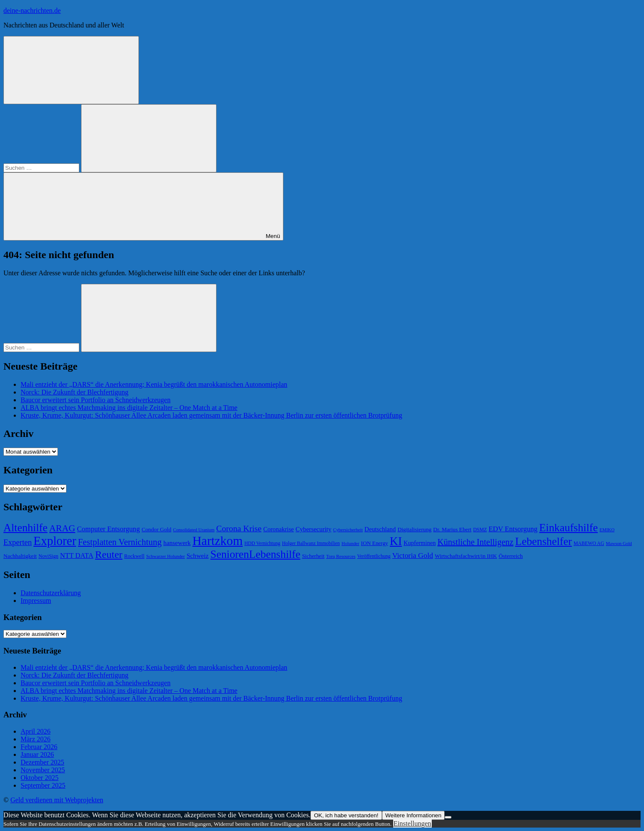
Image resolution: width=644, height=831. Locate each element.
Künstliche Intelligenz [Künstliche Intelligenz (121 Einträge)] (475, 542)
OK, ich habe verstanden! (346, 815)
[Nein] (448, 817)
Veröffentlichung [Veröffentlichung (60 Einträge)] (374, 556)
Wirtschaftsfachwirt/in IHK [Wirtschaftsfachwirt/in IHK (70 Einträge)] (466, 556)
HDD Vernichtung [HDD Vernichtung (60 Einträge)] (262, 543)
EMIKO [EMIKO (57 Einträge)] (607, 530)
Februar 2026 (39, 747)
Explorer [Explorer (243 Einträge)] (55, 541)
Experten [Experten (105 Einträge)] (18, 542)
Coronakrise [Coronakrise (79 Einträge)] (278, 529)
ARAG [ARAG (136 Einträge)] (62, 528)
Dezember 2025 (42, 762)
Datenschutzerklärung (51, 593)
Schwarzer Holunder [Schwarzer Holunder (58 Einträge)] (166, 556)
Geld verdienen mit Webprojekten (57, 800)
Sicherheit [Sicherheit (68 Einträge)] (313, 556)
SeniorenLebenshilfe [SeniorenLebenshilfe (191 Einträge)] (256, 554)
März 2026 (36, 739)
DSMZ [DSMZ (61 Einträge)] (480, 530)
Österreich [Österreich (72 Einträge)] (511, 556)
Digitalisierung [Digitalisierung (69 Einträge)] (414, 529)
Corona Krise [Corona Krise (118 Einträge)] (239, 528)
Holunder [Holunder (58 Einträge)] (351, 543)
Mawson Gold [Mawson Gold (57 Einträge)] (619, 543)
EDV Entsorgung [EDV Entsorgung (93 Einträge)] (513, 529)
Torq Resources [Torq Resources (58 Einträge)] (341, 556)
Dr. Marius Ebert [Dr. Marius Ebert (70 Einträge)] (452, 529)
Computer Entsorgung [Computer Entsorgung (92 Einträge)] (108, 529)
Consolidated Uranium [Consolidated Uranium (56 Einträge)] (194, 530)
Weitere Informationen (414, 815)
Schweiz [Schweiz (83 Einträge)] (197, 556)
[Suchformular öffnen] (71, 70)
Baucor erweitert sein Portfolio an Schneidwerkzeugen (96, 400)
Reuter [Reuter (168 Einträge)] (109, 554)
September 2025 (43, 785)
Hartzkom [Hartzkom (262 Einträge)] (218, 541)
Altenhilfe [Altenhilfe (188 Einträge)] (26, 527)
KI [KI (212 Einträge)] (396, 541)
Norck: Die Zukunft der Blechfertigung (74, 392)
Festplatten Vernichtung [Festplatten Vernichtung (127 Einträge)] (120, 542)
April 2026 (36, 731)
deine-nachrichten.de (32, 11)
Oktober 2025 (39, 778)
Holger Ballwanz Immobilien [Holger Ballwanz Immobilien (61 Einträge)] (311, 543)
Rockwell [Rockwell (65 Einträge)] (134, 556)
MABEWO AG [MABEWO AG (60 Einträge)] (589, 543)
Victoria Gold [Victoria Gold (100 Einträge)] (413, 555)
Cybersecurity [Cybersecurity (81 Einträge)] (313, 529)
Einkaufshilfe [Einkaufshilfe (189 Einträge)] (569, 527)
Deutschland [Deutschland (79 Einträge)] (380, 529)
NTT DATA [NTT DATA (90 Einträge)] (77, 556)
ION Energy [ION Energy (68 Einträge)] (375, 543)
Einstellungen (412, 823)
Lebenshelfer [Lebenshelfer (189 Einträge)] (543, 541)
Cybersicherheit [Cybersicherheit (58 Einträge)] (348, 530)
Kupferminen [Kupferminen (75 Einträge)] (420, 543)
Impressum (36, 601)
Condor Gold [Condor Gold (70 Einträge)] (156, 529)
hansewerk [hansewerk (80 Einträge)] (177, 543)
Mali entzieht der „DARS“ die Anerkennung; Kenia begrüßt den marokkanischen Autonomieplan (154, 384)
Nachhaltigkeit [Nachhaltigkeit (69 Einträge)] (20, 556)
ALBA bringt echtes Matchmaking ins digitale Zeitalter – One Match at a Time (129, 408)
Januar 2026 (37, 754)
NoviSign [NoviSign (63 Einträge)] (48, 556)
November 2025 (43, 770)
